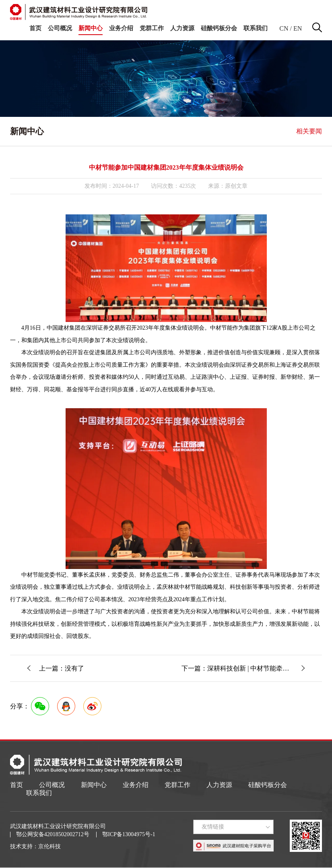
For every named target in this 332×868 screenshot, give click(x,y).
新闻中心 (91, 28)
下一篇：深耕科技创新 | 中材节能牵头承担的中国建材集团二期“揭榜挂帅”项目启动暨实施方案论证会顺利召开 (252, 668)
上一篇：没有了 (62, 668)
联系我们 (256, 28)
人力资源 (182, 28)
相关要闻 (309, 131)
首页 (35, 28)
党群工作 (152, 28)
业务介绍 (121, 28)
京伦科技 (49, 846)
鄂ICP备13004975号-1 (129, 834)
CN (284, 28)
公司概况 (60, 28)
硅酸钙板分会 (219, 28)
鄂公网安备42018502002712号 (53, 834)
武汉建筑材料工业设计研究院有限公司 (58, 826)
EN (298, 28)
